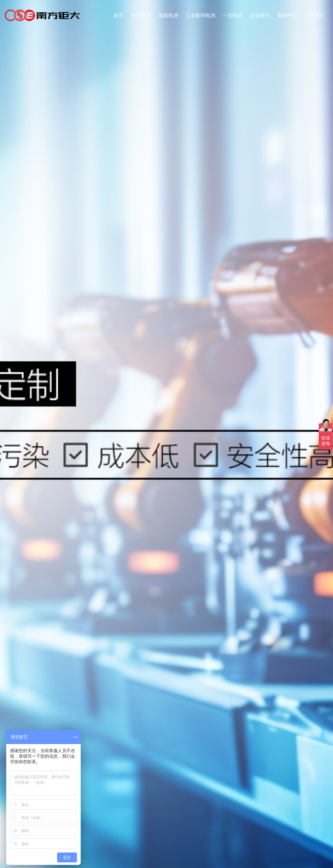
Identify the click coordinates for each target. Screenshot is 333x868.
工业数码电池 (200, 15)
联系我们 (315, 15)
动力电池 (141, 15)
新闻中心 (287, 15)
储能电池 (168, 15)
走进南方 (260, 15)
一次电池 (233, 15)
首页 (119, 15)
